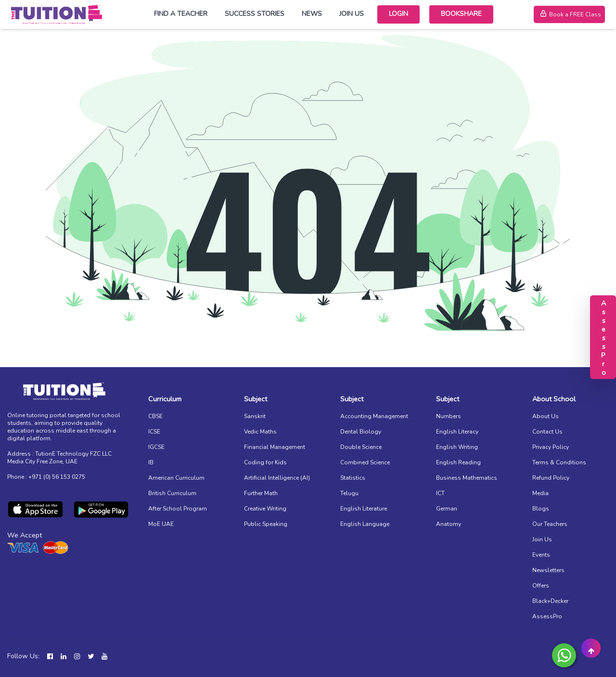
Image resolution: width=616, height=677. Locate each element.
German (447, 509)
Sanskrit (255, 416)
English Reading (458, 462)
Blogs (541, 509)
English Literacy (457, 432)
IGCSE (156, 447)
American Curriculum (176, 478)
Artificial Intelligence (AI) (277, 478)
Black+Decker (550, 601)
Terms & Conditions (559, 462)
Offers (541, 586)
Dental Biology (361, 432)
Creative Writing (265, 509)
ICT (440, 493)
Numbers (449, 416)
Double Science (361, 447)
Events (541, 555)
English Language (365, 524)
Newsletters (548, 570)
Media (540, 493)
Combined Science (365, 462)
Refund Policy (551, 478)
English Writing (457, 447)
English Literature (364, 509)
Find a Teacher (181, 14)
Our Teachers (550, 524)
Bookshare (461, 14)
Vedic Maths (260, 432)
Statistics (353, 478)
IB (151, 462)
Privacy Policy (551, 447)
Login (398, 14)
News (312, 14)
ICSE (154, 432)
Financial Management (275, 447)
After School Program (178, 509)
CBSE (155, 416)
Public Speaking (266, 524)
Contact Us (547, 432)
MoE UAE (161, 524)
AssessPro (547, 616)
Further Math (261, 493)
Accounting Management (374, 416)
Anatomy (449, 524)
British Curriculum (172, 493)
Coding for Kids (265, 462)
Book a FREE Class (569, 14)
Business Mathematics (467, 478)
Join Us (352, 14)
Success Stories (255, 14)
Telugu (349, 493)
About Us (545, 416)
